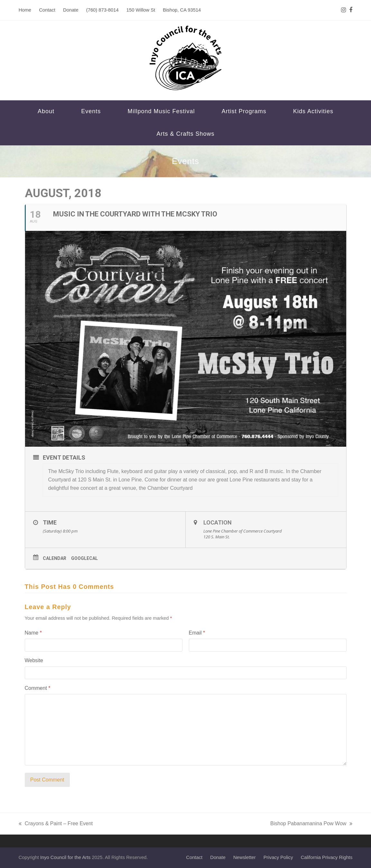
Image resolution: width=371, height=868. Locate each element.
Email (197, 633)
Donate (218, 857)
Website (34, 660)
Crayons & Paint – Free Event (56, 824)
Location (218, 522)
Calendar (55, 558)
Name (33, 633)
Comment (38, 688)
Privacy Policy (278, 857)
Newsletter (245, 857)
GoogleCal (84, 558)
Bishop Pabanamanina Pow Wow (311, 824)
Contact (194, 857)
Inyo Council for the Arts (65, 857)
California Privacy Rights (327, 857)
